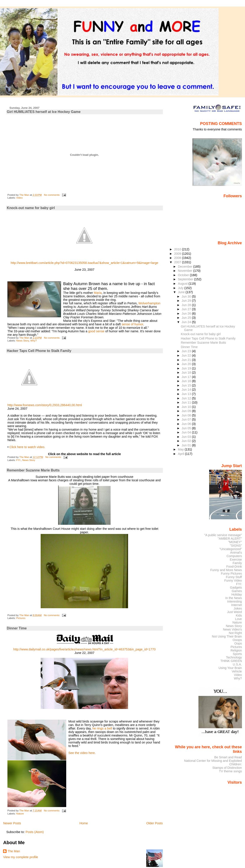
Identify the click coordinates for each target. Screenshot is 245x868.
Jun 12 (187, 398)
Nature (20, 814)
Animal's (236, 553)
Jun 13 (187, 394)
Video (19, 198)
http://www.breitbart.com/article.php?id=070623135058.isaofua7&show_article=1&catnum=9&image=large (84, 263)
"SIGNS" (236, 546)
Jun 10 (187, 407)
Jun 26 (187, 314)
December (186, 267)
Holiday (237, 594)
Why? (34, 341)
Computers (234, 556)
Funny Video (233, 580)
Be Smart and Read (228, 757)
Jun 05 (187, 428)
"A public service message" (223, 535)
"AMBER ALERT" (230, 539)
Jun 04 (187, 432)
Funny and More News (226, 570)
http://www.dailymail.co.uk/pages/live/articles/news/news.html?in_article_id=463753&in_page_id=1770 (84, 649)
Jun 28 (187, 305)
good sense (96, 331)
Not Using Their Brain (227, 636)
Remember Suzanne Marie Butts (33, 470)
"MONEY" (235, 542)
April (182, 454)
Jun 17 (187, 377)
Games (237, 591)
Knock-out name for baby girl (31, 208)
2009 (178, 254)
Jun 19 (187, 368)
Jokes (238, 608)
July (181, 288)
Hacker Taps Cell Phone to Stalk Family (39, 351)
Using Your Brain (230, 668)
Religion (236, 650)
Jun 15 (187, 385)
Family (237, 563)
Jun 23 (187, 351)
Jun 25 (187, 318)
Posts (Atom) (35, 832)
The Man (14, 851)
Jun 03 (187, 437)
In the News (234, 598)
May (181, 449)
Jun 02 (187, 441)
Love (238, 619)
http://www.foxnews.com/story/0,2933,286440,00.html (45, 405)
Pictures (21, 618)
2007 (178, 262)
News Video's (232, 629)
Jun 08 (187, 415)
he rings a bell (103, 728)
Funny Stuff (234, 577)
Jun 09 (187, 411)
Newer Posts (12, 823)
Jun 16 (187, 381)
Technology (234, 657)
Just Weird (235, 612)
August (183, 284)
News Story (23, 341)
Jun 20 (187, 364)
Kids (239, 615)
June (182, 292)
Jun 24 (187, 322)
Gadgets (236, 587)
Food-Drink (234, 567)
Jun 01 (187, 445)
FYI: (18, 460)
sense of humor (132, 324)
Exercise (236, 560)
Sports (237, 654)
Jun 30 (187, 296)
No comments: (52, 195)
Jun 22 (187, 355)
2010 (178, 249)
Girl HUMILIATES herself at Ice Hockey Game (44, 112)
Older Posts (155, 823)
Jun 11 (187, 402)
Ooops (237, 640)
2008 (178, 258)
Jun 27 (187, 309)
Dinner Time (17, 628)
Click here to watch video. (27, 447)
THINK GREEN (231, 661)
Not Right (235, 633)
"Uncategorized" (231, 549)
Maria (98, 293)
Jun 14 (187, 390)
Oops (238, 643)
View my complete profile (21, 857)
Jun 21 (187, 360)
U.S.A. (237, 664)
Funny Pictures (231, 573)
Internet (237, 605)
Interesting (235, 601)
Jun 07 (187, 419)
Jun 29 (187, 301)
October (184, 275)
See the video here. (82, 753)
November (186, 271)
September (186, 279)
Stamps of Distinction (227, 768)
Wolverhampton (149, 303)
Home (84, 823)
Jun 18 (187, 372)
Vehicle (237, 671)
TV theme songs (230, 771)
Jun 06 (187, 424)
